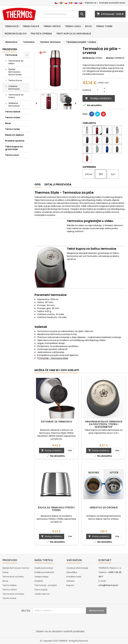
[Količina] (98, 90)
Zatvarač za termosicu (56, 422)
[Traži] (64, 14)
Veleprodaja (41, 577)
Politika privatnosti (44, 572)
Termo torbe (104, 26)
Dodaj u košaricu (98, 98)
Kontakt (105, 560)
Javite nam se (42, 594)
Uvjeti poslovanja (44, 568)
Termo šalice (31, 26)
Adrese (70, 581)
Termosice (11, 26)
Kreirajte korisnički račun (112, 3)
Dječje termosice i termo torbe (15, 72)
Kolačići (39, 581)
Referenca (88, 58)
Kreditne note (74, 577)
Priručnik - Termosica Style (53, 358)
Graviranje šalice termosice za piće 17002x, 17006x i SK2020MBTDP (104, 424)
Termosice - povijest (46, 585)
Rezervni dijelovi (16, 34)
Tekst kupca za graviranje (74, 34)
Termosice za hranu (16, 96)
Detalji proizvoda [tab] (58, 184)
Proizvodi (10, 49)
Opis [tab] (38, 184)
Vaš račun (74, 560)
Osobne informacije (77, 568)
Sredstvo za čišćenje (104, 508)
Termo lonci (73, 26)
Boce (88, 26)
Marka (110, 58)
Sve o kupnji (41, 590)
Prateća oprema (41, 34)
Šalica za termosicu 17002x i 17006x (56, 509)
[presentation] (58, 622)
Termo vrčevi (52, 26)
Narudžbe (72, 572)
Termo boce (15, 80)
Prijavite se (90, 3)
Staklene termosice (14, 104)
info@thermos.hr (108, 585)
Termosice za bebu (16, 62)
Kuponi (70, 585)
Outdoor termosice (14, 88)
